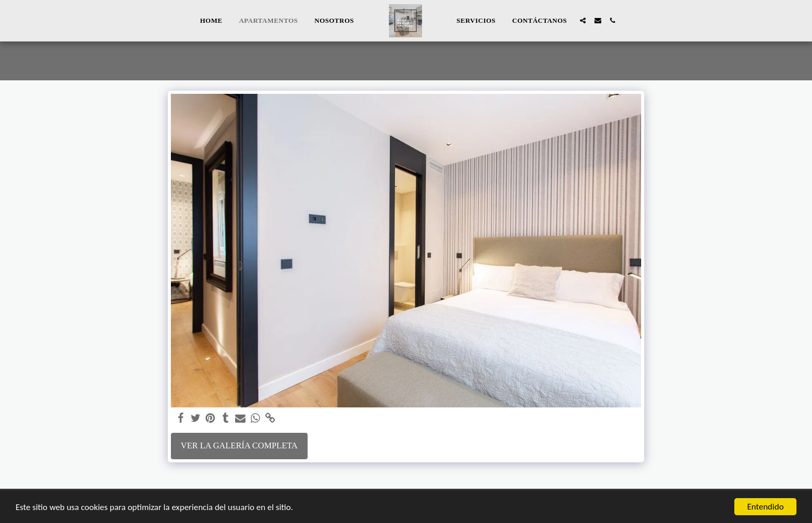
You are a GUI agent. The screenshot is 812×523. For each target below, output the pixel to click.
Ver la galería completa (239, 446)
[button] (583, 20)
